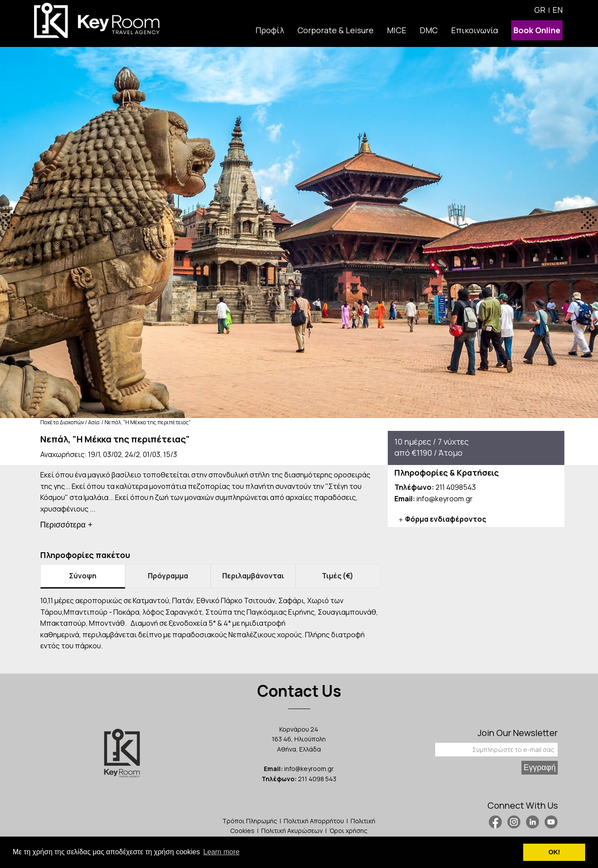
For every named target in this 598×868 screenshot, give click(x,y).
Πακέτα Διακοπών (62, 422)
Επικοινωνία (475, 30)
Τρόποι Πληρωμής (250, 821)
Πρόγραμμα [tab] (168, 576)
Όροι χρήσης (348, 831)
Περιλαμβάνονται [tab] (253, 576)
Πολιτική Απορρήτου (314, 821)
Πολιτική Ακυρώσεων (292, 831)
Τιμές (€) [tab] (338, 576)
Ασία (94, 422)
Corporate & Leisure (336, 30)
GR (540, 10)
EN (557, 10)
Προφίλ (270, 30)
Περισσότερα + (67, 525)
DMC (429, 30)
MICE (397, 30)
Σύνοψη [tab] (83, 576)
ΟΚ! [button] (554, 852)
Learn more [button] (221, 852)
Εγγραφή (540, 767)
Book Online (537, 30)
